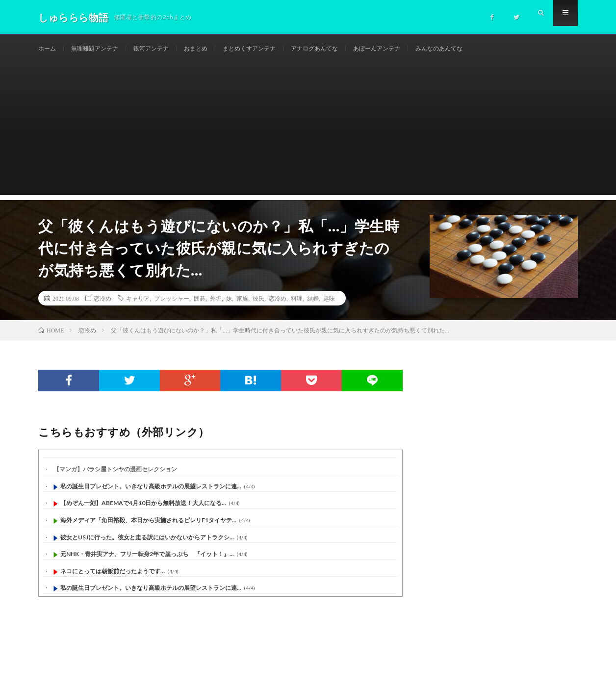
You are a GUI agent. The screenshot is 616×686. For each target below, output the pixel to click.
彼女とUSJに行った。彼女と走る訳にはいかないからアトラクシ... (147, 547)
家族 (242, 309)
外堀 (216, 309)
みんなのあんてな (488, 49)
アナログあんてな (348, 49)
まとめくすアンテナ (274, 49)
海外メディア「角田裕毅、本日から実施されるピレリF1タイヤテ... (148, 531)
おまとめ (214, 49)
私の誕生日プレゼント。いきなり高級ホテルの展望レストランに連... (151, 497)
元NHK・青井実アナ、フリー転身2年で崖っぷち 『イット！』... (147, 565)
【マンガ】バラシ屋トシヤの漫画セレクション (115, 480)
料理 (297, 309)
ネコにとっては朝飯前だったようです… (113, 582)
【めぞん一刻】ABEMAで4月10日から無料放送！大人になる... (143, 514)
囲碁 (200, 309)
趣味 (329, 309)
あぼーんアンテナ (418, 49)
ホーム (49, 49)
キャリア (138, 309)
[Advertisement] (308, 137)
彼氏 (258, 309)
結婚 (313, 309)
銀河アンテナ (165, 49)
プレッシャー (172, 309)
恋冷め (103, 309)
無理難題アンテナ (102, 49)
